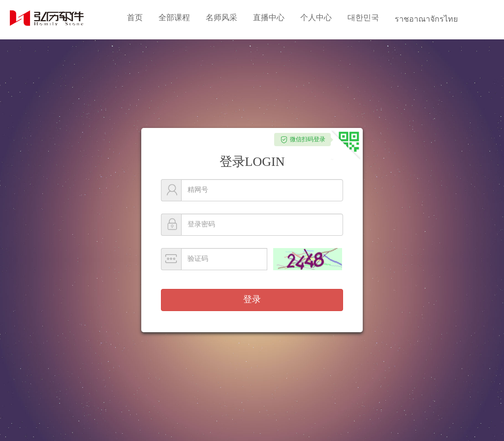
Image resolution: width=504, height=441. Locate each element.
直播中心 (269, 17)
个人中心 (316, 17)
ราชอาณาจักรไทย (426, 19)
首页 (135, 17)
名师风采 (221, 17)
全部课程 (174, 17)
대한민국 (363, 17)
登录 (252, 299)
